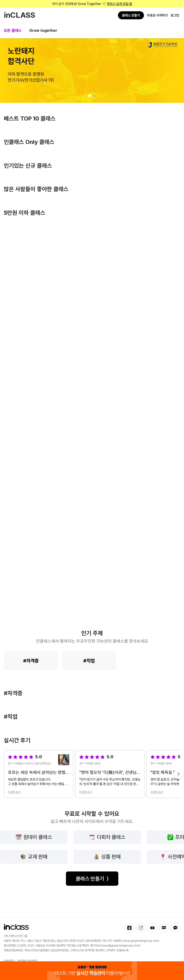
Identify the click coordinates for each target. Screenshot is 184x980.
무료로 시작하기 (157, 15)
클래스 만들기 (131, 15)
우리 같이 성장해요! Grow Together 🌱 (92, 4)
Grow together (43, 30)
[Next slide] (178, 774)
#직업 (89, 661)
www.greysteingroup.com (141, 941)
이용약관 (9, 961)
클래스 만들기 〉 (92, 879)
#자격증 (31, 661)
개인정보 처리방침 (27, 961)
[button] (90, 96)
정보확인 (61, 946)
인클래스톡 (123, 950)
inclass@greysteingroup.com (119, 946)
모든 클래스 (13, 30)
